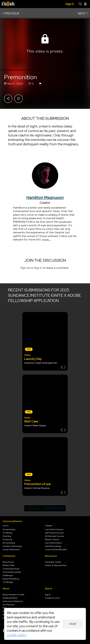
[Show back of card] (63, 368)
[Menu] (85, 4)
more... (46, 240)
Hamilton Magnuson (45, 197)
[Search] (80, 4)
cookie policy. (17, 635)
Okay (73, 624)
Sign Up (25, 268)
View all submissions (45, 508)
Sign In (38, 268)
